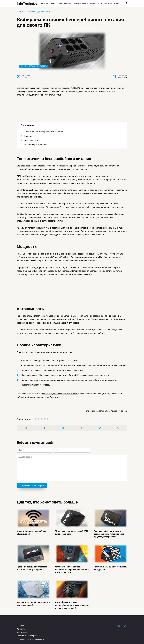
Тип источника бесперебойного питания (44, 132)
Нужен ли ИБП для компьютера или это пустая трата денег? (32, 568)
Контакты (21, 629)
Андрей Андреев (119, 411)
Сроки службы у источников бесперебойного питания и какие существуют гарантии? (110, 534)
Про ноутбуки (96, 3)
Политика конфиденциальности (31, 639)
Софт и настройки (111, 3)
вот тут (58, 95)
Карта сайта (22, 632)
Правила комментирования (29, 636)
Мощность (29, 136)
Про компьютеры (48, 3)
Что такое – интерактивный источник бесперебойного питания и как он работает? (72, 570)
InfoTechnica (27, 3)
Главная (20, 12)
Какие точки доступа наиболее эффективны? (32, 532)
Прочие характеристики (36, 144)
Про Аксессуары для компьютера (38, 12)
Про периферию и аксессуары (72, 3)
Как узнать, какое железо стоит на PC (60, 394)
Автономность (31, 140)
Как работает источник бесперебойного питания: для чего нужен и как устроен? (72, 605)
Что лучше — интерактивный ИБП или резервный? (71, 532)
